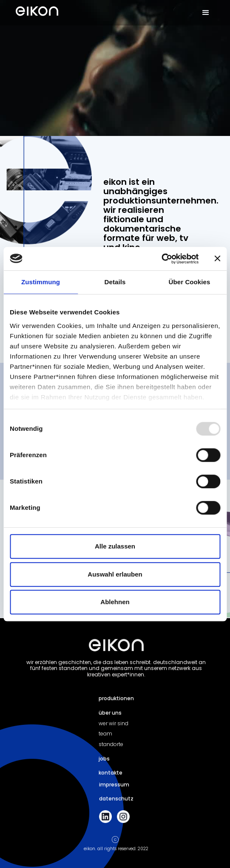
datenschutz (116, 799)
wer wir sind (114, 723)
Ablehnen (115, 602)
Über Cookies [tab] (190, 282)
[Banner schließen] (217, 259)
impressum (114, 785)
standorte (111, 744)
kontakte (111, 773)
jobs (104, 759)
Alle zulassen (115, 546)
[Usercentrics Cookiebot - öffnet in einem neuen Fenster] (161, 259)
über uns (110, 713)
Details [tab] (115, 282)
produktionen (116, 698)
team (105, 734)
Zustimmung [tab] (41, 282)
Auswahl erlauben (115, 574)
